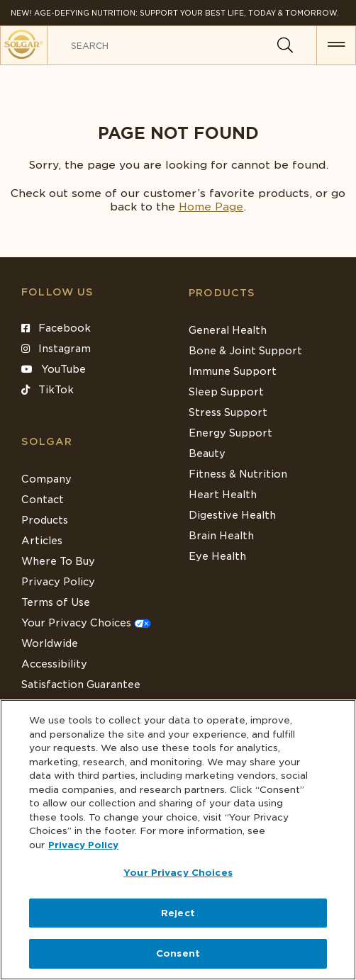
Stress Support (228, 412)
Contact (43, 500)
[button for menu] (336, 45)
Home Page (211, 207)
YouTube (54, 369)
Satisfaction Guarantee (81, 685)
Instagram (56, 349)
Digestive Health (232, 515)
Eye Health (217, 556)
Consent (178, 953)
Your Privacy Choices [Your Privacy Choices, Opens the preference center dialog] (178, 873)
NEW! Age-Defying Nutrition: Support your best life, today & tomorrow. (175, 13)
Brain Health (221, 536)
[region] (178, 840)
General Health (228, 330)
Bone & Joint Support (245, 351)
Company (46, 479)
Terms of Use (56, 602)
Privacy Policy (58, 582)
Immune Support (233, 371)
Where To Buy (58, 561)
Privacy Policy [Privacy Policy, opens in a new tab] (83, 845)
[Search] (285, 45)
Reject (178, 913)
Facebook (56, 328)
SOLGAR (47, 441)
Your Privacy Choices (86, 623)
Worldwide (50, 643)
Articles (42, 541)
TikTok (48, 390)
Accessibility (54, 664)
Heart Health (223, 495)
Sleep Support (226, 392)
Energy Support (230, 433)
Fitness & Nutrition (238, 474)
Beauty (207, 454)
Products (222, 293)
